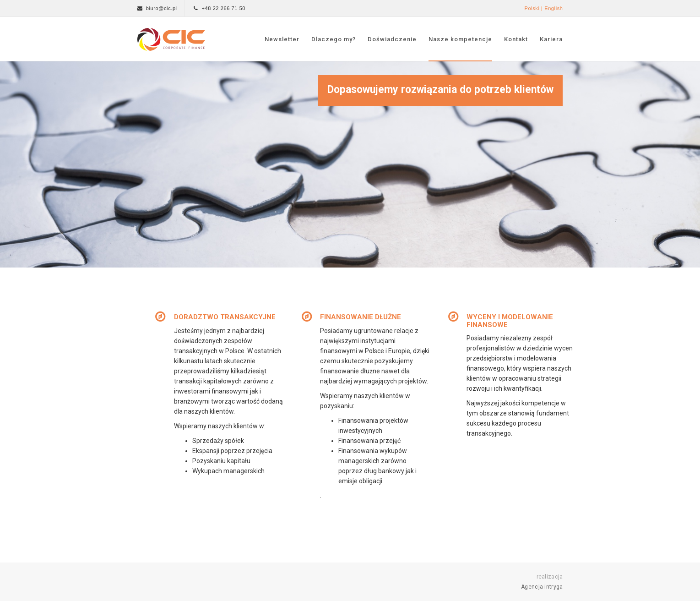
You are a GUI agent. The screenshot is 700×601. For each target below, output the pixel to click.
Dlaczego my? (334, 39)
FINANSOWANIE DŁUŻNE (361, 317)
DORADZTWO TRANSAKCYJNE (225, 317)
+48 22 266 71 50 (224, 8)
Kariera (551, 39)
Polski (532, 8)
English (553, 8)
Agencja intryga (542, 587)
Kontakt (516, 39)
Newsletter (282, 39)
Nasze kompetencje (460, 39)
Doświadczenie (392, 39)
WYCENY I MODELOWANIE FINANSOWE (510, 321)
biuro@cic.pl (162, 8)
